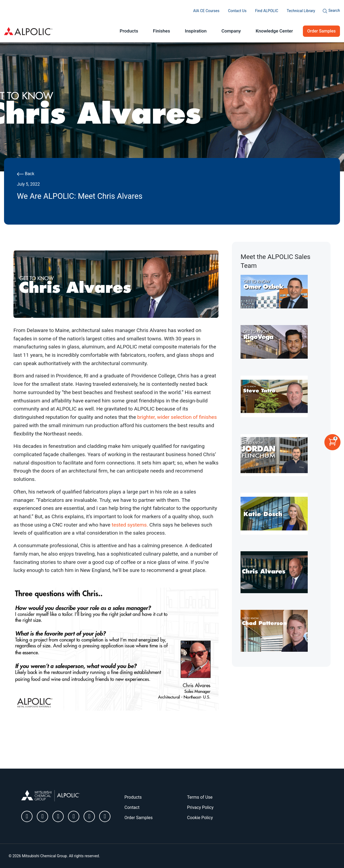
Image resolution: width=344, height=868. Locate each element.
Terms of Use (200, 797)
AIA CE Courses (206, 11)
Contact (132, 807)
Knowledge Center (274, 31)
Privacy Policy (200, 807)
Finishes (162, 31)
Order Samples (321, 31)
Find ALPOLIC (267, 11)
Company (231, 31)
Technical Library (301, 11)
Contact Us (237, 11)
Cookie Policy (200, 818)
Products (129, 31)
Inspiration (196, 31)
